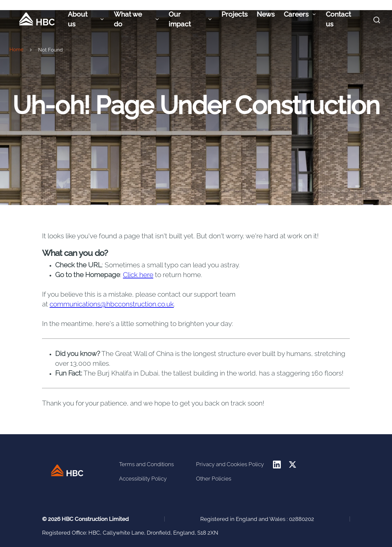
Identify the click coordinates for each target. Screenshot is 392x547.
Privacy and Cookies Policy (230, 464)
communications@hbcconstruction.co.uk (112, 307)
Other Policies (214, 478)
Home (16, 49)
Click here (138, 278)
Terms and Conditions (146, 464)
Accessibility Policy (143, 478)
